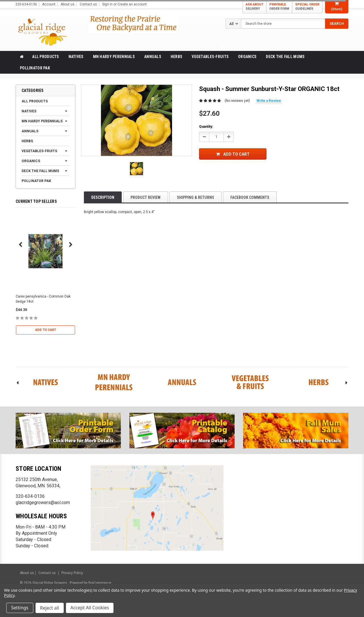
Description (103, 197)
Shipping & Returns (196, 197)
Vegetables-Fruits (210, 57)
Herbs (176, 57)
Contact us (88, 4)
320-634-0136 (30, 496)
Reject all (50, 608)
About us (68, 4)
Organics (247, 57)
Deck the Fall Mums (285, 57)
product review (146, 197)
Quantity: (206, 127)
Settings (20, 608)
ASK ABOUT (255, 7)
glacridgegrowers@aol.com (43, 503)
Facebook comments (250, 197)
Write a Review (269, 101)
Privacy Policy (72, 573)
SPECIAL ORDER (307, 7)
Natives (76, 57)
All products (45, 57)
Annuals (153, 57)
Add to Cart (46, 330)
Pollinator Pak (35, 68)
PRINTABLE (279, 7)
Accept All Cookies (90, 608)
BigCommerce (99, 583)
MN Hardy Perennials (114, 57)
